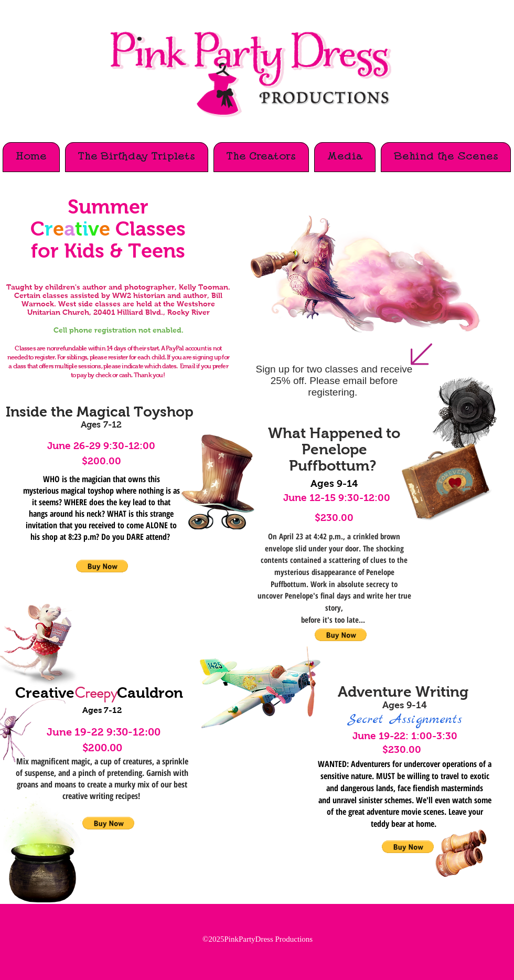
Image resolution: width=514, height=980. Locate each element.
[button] (108, 823)
